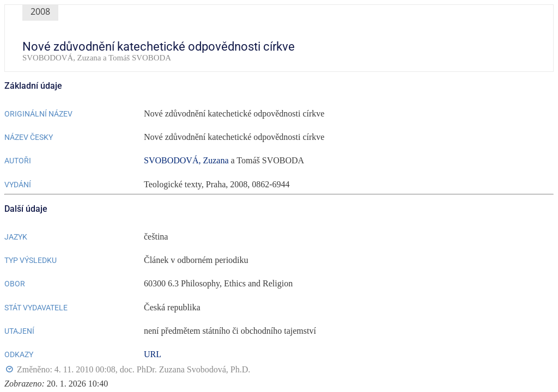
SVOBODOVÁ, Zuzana (186, 160)
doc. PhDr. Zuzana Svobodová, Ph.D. (185, 369)
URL (153, 354)
